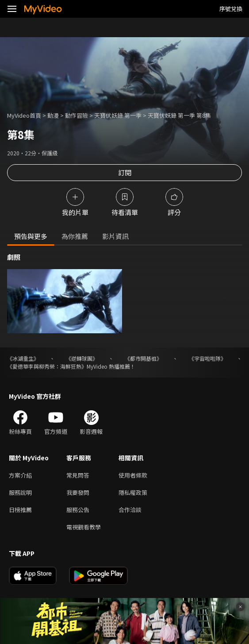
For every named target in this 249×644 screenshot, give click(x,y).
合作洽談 (130, 510)
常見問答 (78, 475)
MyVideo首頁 (24, 115)
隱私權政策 (133, 492)
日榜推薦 (20, 510)
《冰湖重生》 (23, 358)
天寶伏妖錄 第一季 (118, 115)
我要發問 (78, 492)
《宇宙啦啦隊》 (207, 358)
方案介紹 (20, 475)
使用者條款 (133, 475)
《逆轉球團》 (82, 358)
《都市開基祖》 (143, 358)
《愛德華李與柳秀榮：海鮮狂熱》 (47, 366)
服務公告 (78, 510)
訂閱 (125, 172)
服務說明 (20, 492)
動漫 (53, 115)
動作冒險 (77, 115)
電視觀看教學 (84, 527)
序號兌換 (231, 9)
